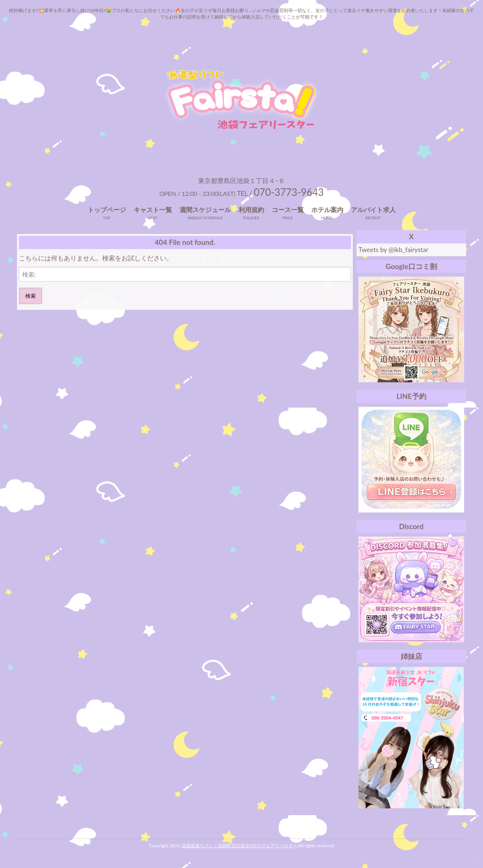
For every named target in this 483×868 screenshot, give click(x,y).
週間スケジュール (205, 210)
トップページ (107, 210)
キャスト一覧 (153, 210)
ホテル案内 (327, 210)
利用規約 (251, 210)
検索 (31, 296)
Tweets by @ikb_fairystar (393, 250)
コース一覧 (288, 210)
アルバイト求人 (373, 210)
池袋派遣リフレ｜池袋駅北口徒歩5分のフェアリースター (239, 846)
